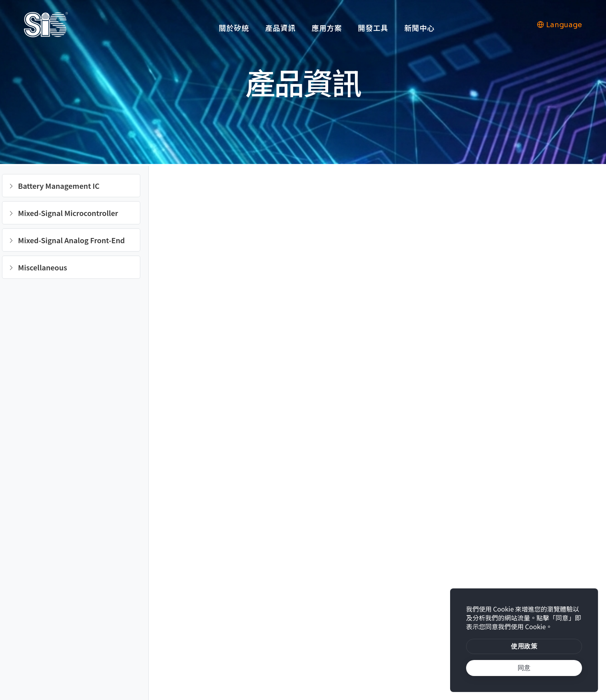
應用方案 (327, 28)
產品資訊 (280, 28)
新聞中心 (419, 28)
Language (559, 25)
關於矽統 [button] (234, 28)
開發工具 (373, 28)
